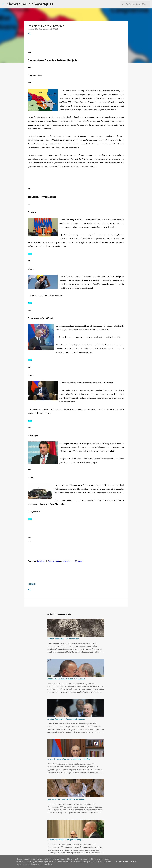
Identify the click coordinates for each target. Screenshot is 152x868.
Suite (30, 254)
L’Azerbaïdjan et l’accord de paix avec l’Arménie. (66, 679)
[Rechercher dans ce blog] (138, 4)
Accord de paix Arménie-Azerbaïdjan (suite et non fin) (69, 759)
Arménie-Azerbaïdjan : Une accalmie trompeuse (66, 719)
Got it (133, 862)
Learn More (122, 862)
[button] (29, 34)
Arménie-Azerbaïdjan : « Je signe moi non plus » (66, 840)
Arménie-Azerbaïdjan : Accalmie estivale (63, 639)
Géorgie (32, 584)
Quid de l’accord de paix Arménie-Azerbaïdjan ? (66, 799)
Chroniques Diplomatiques (30, 4)
